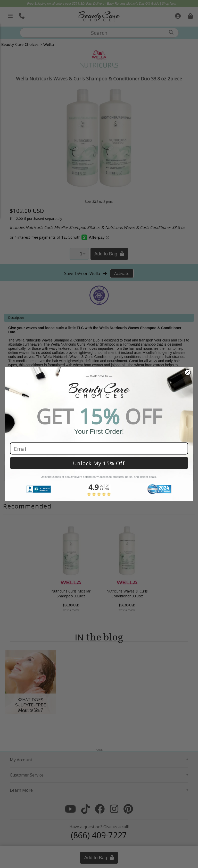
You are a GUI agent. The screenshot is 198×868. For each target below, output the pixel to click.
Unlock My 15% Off (99, 463)
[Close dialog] (188, 372)
